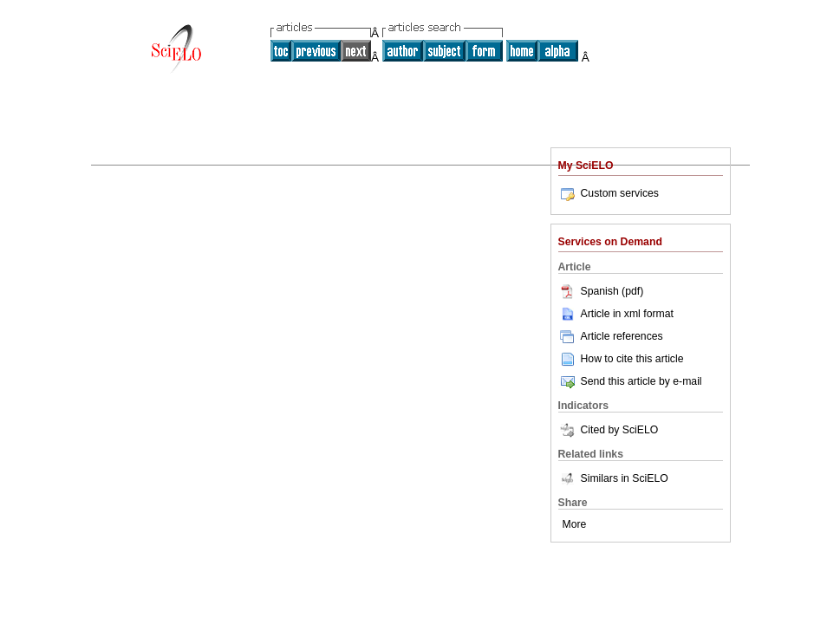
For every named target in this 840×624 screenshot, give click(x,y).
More (575, 524)
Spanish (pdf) (601, 291)
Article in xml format (616, 314)
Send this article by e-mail (630, 381)
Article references (611, 336)
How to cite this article (632, 359)
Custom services (609, 193)
